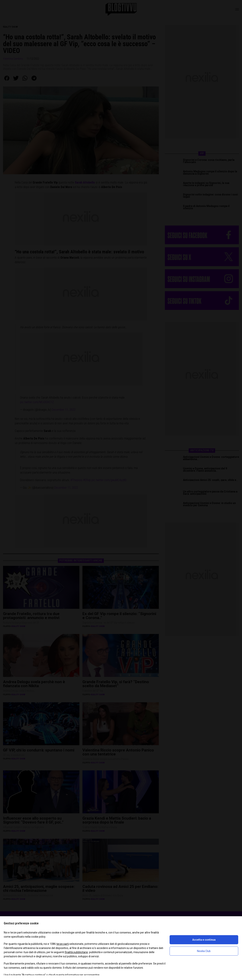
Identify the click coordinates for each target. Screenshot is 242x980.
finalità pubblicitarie (76, 952)
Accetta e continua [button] (204, 940)
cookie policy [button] (38, 937)
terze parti (63, 944)
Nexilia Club (204, 951)
